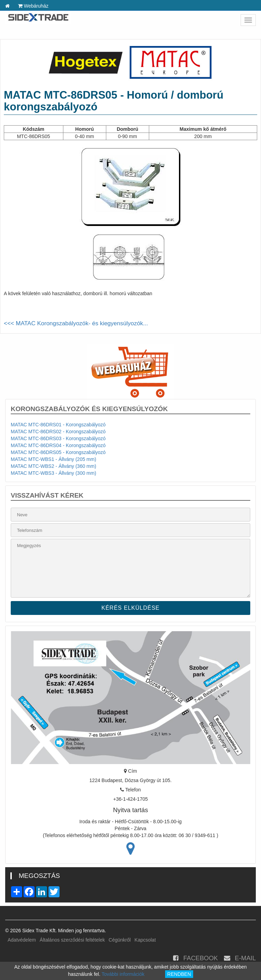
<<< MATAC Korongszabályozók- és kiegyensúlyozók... (76, 323)
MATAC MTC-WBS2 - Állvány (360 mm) (53, 466)
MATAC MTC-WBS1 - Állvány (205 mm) (53, 459)
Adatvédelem (22, 940)
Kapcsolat (145, 940)
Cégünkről (120, 940)
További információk (123, 974)
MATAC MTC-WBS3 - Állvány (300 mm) (53, 473)
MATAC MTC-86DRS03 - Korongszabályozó (58, 438)
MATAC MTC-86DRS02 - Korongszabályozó (58, 432)
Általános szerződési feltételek (72, 940)
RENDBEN (179, 974)
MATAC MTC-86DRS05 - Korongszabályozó (58, 452)
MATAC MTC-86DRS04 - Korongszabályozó (58, 445)
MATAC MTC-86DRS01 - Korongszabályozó (58, 425)
